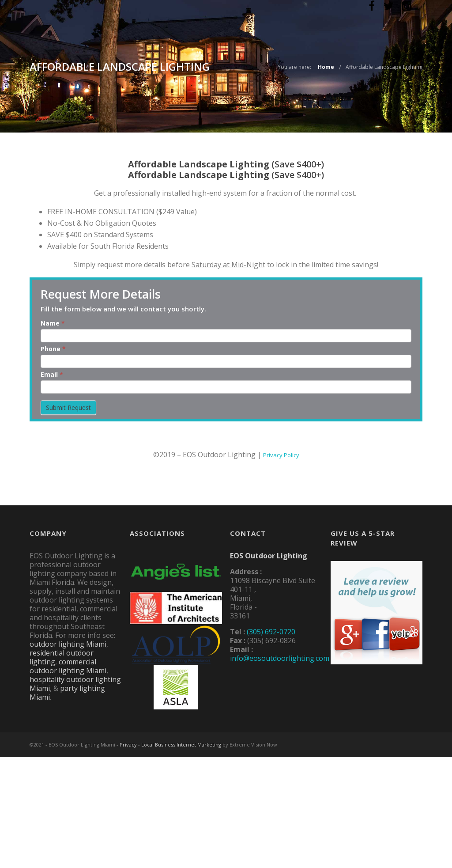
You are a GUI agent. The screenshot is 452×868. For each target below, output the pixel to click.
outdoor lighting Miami (68, 644)
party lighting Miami (67, 693)
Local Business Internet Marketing (181, 745)
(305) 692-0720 (271, 632)
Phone (53, 349)
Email (52, 374)
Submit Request (68, 407)
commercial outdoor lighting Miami (68, 666)
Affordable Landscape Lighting (384, 67)
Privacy (128, 745)
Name (53, 323)
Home (326, 67)
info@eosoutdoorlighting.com (280, 658)
